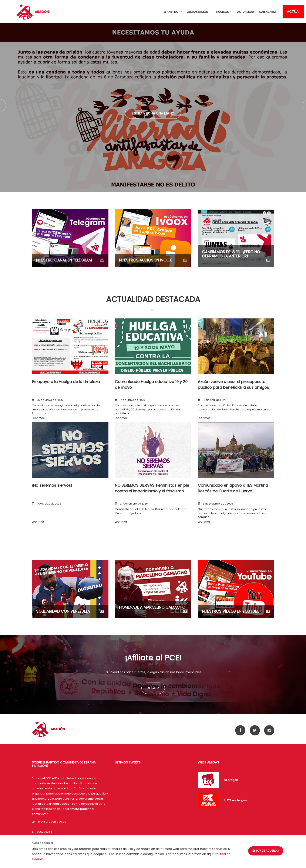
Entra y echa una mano (153, 113)
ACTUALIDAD (246, 12)
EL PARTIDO (173, 12)
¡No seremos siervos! (52, 485)
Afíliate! (153, 688)
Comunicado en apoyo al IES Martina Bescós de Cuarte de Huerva (233, 488)
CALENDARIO (268, 12)
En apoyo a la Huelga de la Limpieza (66, 382)
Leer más (38, 418)
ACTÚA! (293, 12)
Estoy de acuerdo (266, 851)
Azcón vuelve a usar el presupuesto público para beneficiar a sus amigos (233, 384)
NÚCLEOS (224, 12)
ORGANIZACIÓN (199, 12)
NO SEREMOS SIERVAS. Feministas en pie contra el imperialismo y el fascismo (152, 488)
